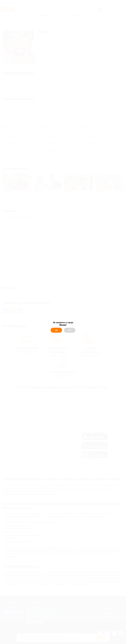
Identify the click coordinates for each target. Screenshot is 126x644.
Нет (70, 330)
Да (56, 330)
